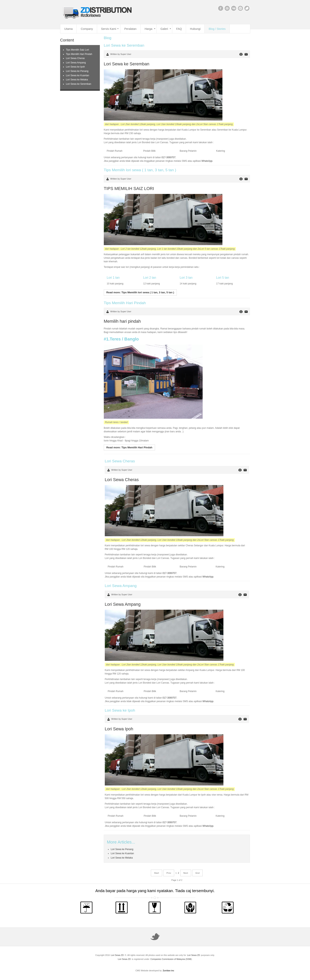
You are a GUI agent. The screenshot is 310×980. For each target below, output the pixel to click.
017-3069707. (169, 157)
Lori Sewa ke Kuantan (122, 853)
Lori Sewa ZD (117, 955)
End (198, 873)
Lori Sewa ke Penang (122, 849)
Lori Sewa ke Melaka (122, 858)
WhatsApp (207, 161)
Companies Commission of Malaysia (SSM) (171, 959)
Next (186, 873)
